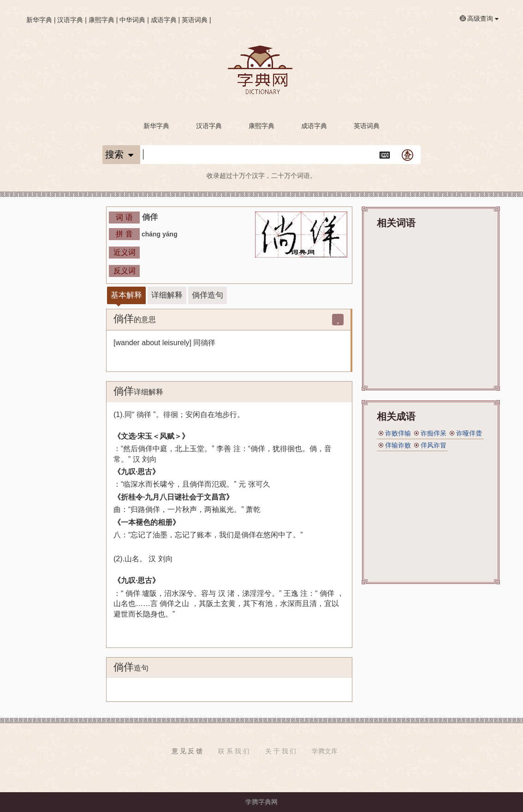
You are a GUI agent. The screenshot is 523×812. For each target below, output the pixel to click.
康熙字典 (101, 20)
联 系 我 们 (234, 751)
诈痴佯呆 (434, 433)
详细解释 (167, 295)
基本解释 (126, 295)
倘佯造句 (208, 295)
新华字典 (39, 20)
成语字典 (164, 20)
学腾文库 (325, 751)
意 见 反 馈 (187, 751)
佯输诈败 (398, 445)
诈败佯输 (398, 433)
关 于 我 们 (281, 751)
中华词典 (132, 20)
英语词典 (195, 20)
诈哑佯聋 (469, 433)
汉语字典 (70, 20)
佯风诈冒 (434, 445)
